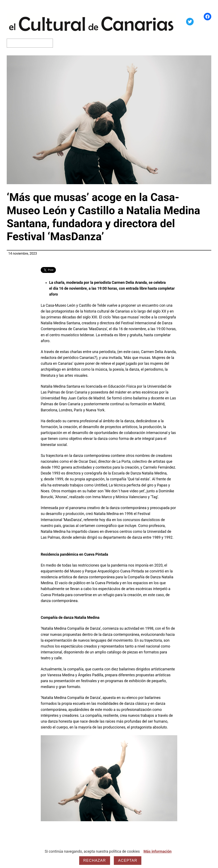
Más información (158, 851)
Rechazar (95, 860)
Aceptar (128, 860)
